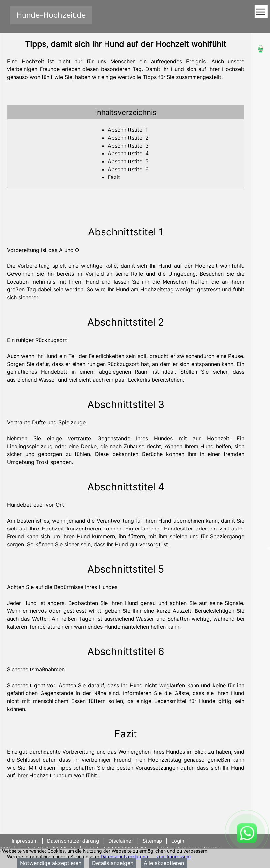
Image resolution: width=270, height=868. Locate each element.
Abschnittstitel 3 (128, 146)
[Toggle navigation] (261, 12)
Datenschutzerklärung (124, 857)
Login (178, 841)
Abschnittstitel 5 (128, 161)
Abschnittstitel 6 (128, 169)
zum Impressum (173, 857)
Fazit (114, 177)
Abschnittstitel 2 (128, 138)
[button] (126, 112)
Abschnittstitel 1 (128, 130)
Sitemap (152, 841)
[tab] (126, 112)
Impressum (25, 841)
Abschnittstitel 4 (128, 153)
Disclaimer (121, 841)
